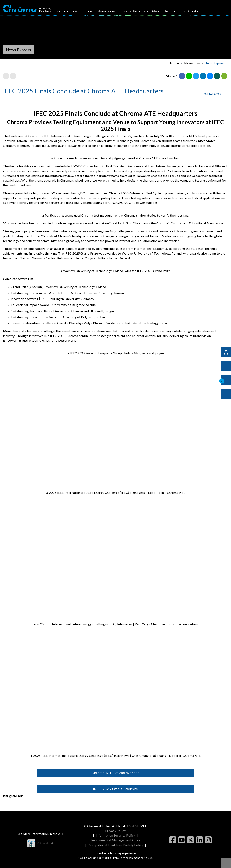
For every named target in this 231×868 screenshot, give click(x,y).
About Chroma (168, 11)
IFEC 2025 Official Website (116, 789)
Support (92, 11)
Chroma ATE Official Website (116, 773)
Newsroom (110, 11)
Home (175, 63)
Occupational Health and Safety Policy (116, 845)
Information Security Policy (116, 835)
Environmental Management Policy (116, 840)
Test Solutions (71, 11)
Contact (199, 11)
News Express (215, 63)
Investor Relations (138, 11)
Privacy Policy (116, 831)
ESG (186, 11)
